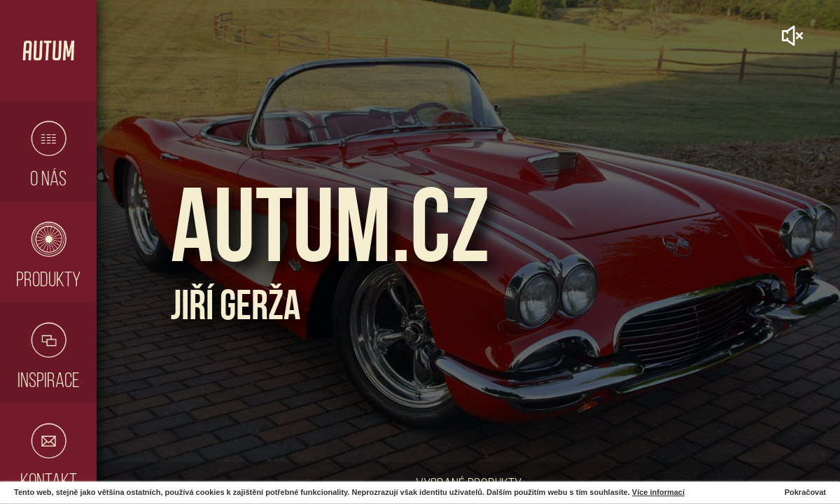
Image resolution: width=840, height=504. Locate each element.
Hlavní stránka (48, 50)
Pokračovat (805, 492)
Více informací (658, 492)
